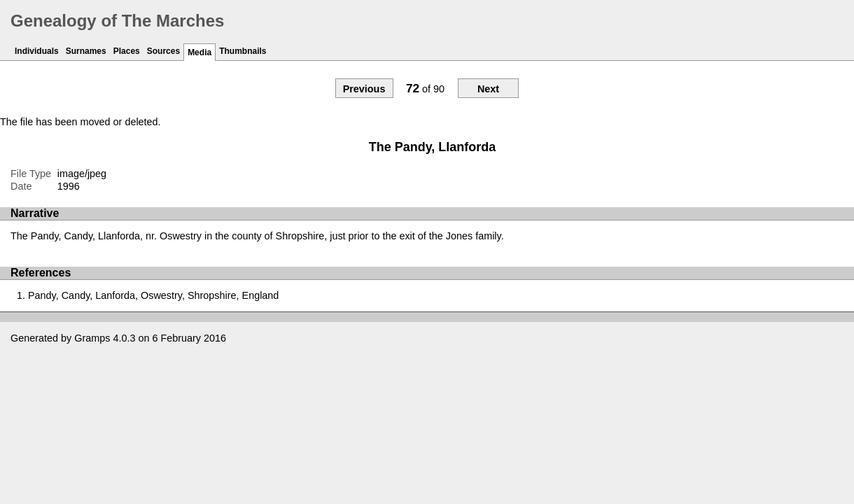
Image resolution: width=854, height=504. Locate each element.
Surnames (86, 51)
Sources (163, 51)
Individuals (37, 51)
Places (127, 51)
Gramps (92, 338)
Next (488, 89)
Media (199, 52)
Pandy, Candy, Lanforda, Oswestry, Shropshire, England (153, 295)
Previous (364, 89)
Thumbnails (243, 51)
